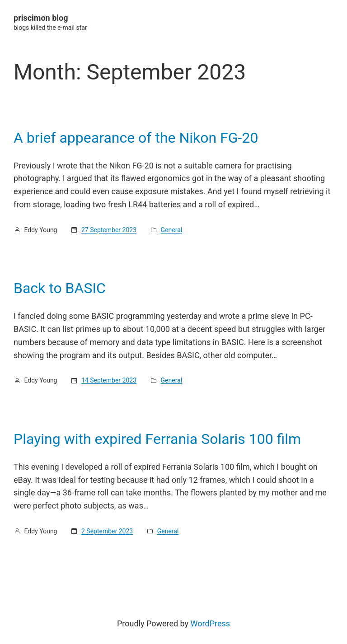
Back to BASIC (60, 288)
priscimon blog (41, 18)
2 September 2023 (107, 531)
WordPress (210, 623)
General (172, 230)
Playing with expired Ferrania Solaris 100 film (157, 439)
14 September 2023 (109, 380)
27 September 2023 (109, 230)
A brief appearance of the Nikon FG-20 (136, 138)
